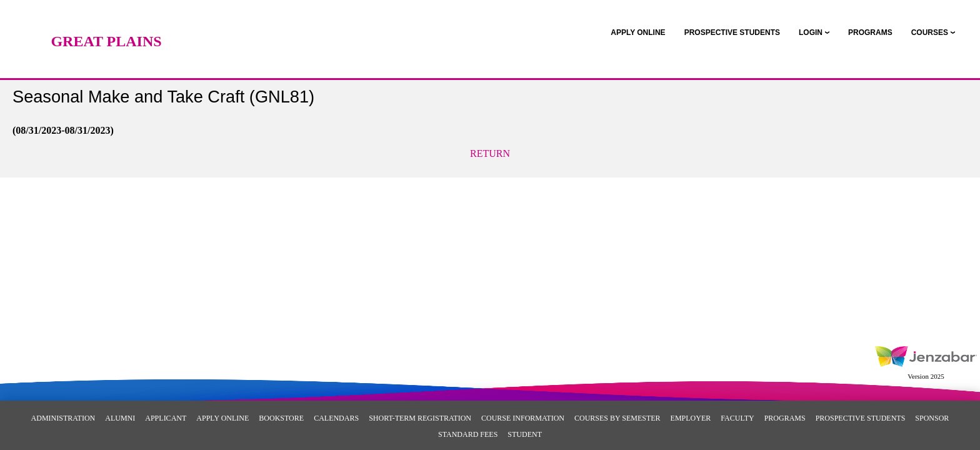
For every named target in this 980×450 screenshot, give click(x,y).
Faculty (737, 418)
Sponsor (932, 418)
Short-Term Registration (420, 418)
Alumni (120, 418)
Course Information (523, 418)
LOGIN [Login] (811, 32)
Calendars (336, 418)
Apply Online (222, 418)
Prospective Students (861, 418)
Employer (691, 418)
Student (525, 434)
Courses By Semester (617, 418)
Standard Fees (468, 434)
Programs (785, 418)
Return (490, 153)
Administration (63, 418)
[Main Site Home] (106, 22)
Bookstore (281, 418)
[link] (638, 32)
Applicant (166, 418)
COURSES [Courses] (930, 32)
